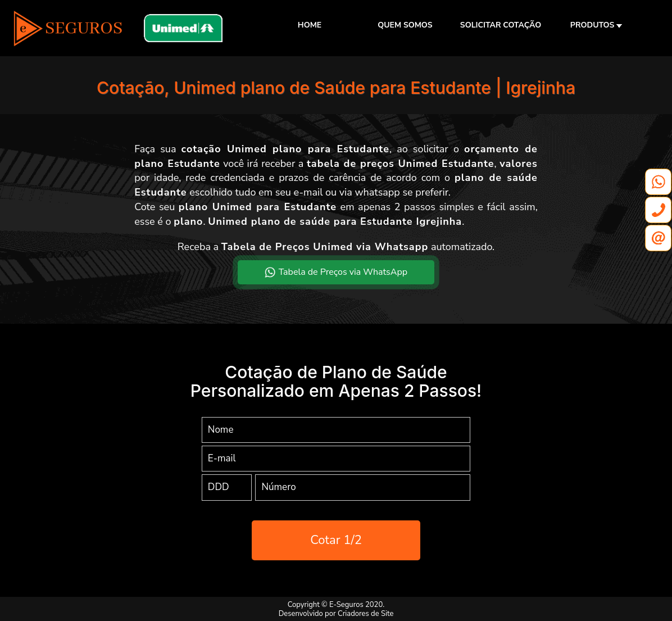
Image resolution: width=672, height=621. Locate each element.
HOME (310, 25)
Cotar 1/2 (336, 540)
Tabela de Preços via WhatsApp (336, 272)
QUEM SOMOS (405, 25)
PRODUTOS (596, 25)
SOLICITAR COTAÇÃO (501, 25)
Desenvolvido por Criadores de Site (336, 614)
